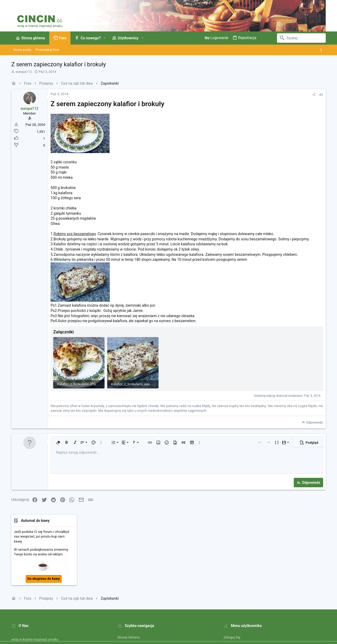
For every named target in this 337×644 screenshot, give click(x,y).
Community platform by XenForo (57, 638)
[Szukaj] (293, 38)
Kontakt (123, 592)
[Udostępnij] (243, 95)
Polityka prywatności (236, 624)
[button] (104, 38)
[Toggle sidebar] (322, 50)
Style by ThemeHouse (122, 638)
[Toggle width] (15, 625)
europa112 (24, 72)
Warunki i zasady (205, 624)
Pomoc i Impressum (270, 624)
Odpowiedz (244, 438)
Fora (121, 582)
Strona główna (129, 572)
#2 (250, 95)
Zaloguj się (232, 572)
